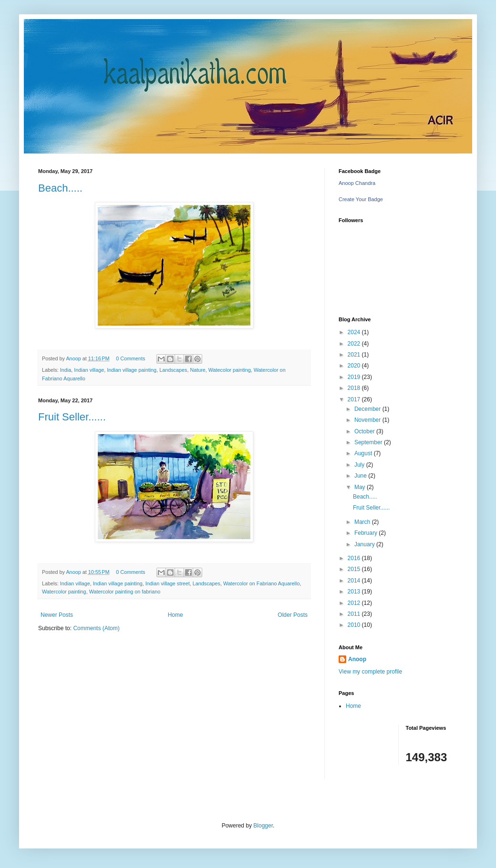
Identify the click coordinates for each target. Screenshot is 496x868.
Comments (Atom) (96, 628)
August (364, 453)
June (361, 476)
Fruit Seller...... (72, 417)
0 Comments (130, 358)
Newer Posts (57, 615)
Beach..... (60, 188)
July (360, 465)
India (66, 370)
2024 (355, 332)
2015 (355, 569)
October (365, 431)
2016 (355, 558)
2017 (355, 399)
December (368, 409)
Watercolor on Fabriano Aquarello (261, 583)
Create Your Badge (361, 199)
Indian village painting (132, 370)
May (361, 487)
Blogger (263, 826)
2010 (355, 625)
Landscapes (173, 370)
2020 (355, 366)
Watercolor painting (64, 592)
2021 (355, 355)
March (363, 522)
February (367, 533)
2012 (355, 603)
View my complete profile (370, 672)
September (369, 442)
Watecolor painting (230, 370)
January (365, 544)
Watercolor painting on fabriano (125, 592)
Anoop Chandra (357, 183)
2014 (355, 581)
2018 (355, 388)
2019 (355, 377)
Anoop (357, 659)
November (368, 420)
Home (176, 615)
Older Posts (293, 615)
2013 (355, 592)
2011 (355, 614)
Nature (197, 370)
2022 (355, 344)
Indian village (89, 370)
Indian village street (168, 583)
